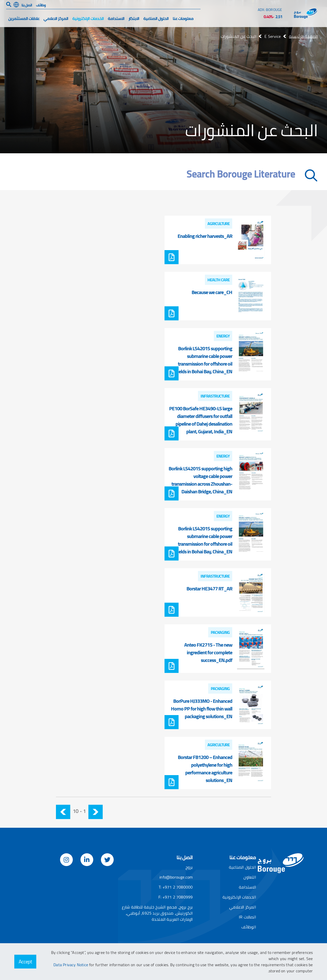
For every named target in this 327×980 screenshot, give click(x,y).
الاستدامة (116, 18)
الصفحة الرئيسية (303, 36)
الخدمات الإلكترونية (88, 18)
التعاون (250, 877)
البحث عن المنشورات (239, 36)
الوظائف (249, 927)
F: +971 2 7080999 (176, 897)
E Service (273, 36)
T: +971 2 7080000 (176, 887)
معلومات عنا (183, 18)
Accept (25, 961)
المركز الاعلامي (56, 18)
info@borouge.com (176, 877)
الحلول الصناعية (156, 18)
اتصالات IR (247, 917)
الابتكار (134, 18)
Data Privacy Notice (71, 965)
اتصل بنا (27, 5)
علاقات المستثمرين (24, 18)
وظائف (41, 5)
